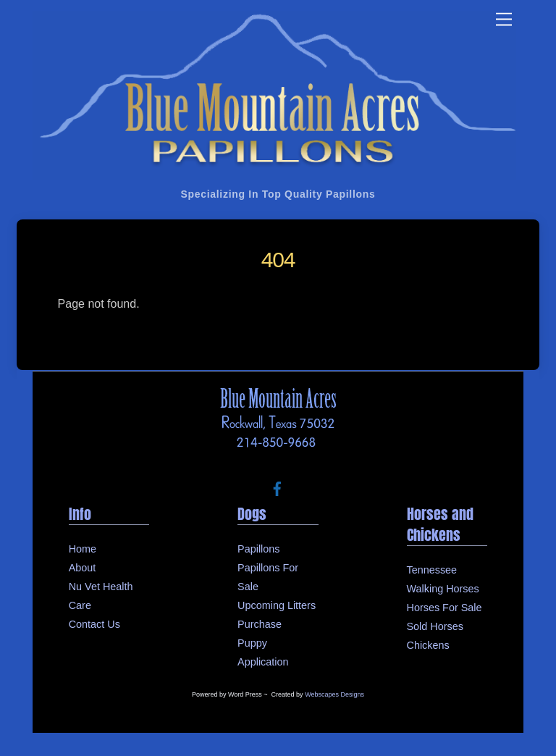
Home (83, 549)
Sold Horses (435, 626)
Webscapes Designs (334, 694)
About (83, 568)
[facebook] (277, 488)
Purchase (260, 624)
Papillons (258, 549)
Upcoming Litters (277, 605)
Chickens (428, 645)
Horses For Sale (445, 608)
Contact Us (94, 624)
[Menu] (504, 20)
